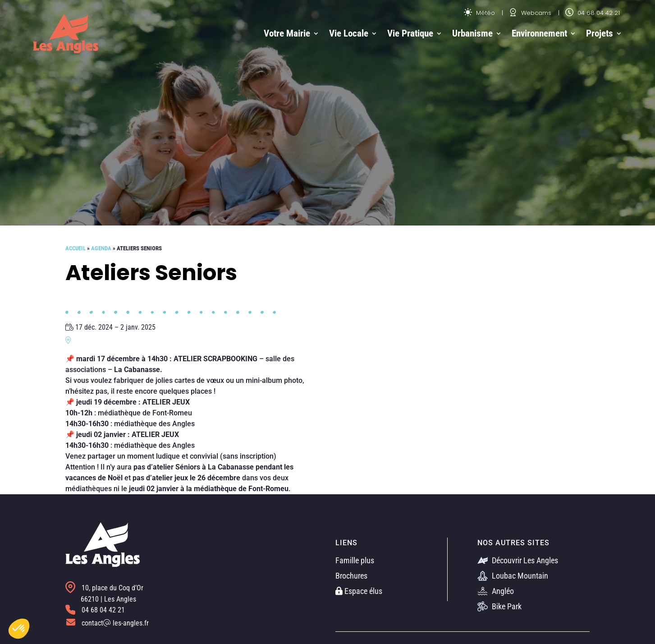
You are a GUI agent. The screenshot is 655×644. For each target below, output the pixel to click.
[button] (19, 629)
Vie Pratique (410, 33)
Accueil (76, 248)
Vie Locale (349, 33)
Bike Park (499, 606)
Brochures (351, 576)
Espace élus (359, 591)
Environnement (539, 33)
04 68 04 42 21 (593, 13)
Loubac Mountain (513, 576)
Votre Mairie (287, 33)
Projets (600, 33)
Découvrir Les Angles (518, 560)
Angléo (496, 591)
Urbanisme (472, 33)
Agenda (101, 248)
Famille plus (355, 560)
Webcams (530, 13)
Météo (479, 13)
